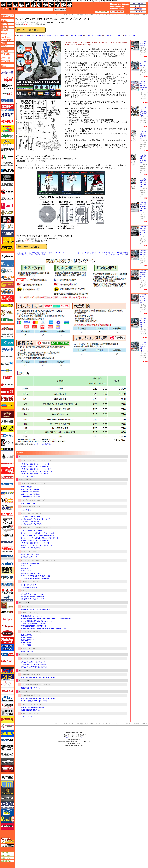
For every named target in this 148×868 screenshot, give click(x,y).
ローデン (7, 826)
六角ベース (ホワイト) (28, 503)
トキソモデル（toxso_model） (7, 456)
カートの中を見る (117, 12)
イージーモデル (7, 143)
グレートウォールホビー (7, 292)
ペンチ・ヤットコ (33, 582)
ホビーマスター (7, 661)
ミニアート (7, 691)
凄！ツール (29, 591)
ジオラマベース (36, 674)
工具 (51, 5)
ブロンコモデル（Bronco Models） (7, 598)
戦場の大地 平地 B (27, 638)
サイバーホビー (7, 329)
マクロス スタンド (27, 717)
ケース (63, 5)
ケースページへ (7, 61)
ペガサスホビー (7, 605)
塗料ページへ (7, 51)
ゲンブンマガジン (7, 306)
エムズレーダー (7, 840)
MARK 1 (24, 606)
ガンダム (39, 5)
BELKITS (7, 612)
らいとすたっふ (7, 798)
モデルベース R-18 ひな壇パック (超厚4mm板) (35, 576)
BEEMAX (7, 535)
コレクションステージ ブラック (31, 517)
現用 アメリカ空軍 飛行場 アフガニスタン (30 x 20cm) (38, 698)
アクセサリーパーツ (42, 704)
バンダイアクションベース (93, 36)
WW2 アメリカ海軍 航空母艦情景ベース (33, 708)
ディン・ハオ (7, 442)
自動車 (21, 5)
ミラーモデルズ (7, 712)
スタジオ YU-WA (26, 507)
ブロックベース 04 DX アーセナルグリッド (34, 667)
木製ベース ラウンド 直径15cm (31, 497)
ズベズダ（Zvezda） (7, 406)
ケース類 (64, 724)
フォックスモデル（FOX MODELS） (7, 570)
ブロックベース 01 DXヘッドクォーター (33, 664)
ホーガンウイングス (7, 626)
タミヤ (7, 435)
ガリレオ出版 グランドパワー (7, 285)
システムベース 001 (27, 652)
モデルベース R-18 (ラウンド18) (31, 573)
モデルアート (7, 740)
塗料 (45, 5)
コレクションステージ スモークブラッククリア (36, 519)
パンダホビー (7, 521)
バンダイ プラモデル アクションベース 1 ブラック (37, 464)
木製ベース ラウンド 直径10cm (31, 494)
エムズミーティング (7, 845)
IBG (7, 87)
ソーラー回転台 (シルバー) (29, 585)
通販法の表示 (7, 861)
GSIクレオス (25, 484)
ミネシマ (24, 582)
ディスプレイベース (131, 36)
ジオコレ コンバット (36, 632)
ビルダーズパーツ (33, 551)
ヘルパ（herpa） (7, 619)
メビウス (7, 719)
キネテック (7, 278)
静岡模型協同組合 (7, 357)
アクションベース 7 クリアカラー (31, 531)
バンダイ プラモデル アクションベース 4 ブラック (37, 543)
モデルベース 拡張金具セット (30, 564)
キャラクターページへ (7, 40)
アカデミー (7, 108)
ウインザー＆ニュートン (7, 164)
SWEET (24, 613)
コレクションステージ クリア (30, 522)
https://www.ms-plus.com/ (74, 738)
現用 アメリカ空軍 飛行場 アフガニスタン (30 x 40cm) (38, 677)
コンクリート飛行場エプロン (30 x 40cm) (34, 701)
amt (7, 206)
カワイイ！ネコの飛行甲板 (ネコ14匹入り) (34, 624)
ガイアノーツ (7, 257)
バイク (27, 5)
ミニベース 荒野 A (27, 645)
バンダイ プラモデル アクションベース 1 (53, 36)
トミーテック (25, 632)
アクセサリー (31, 606)
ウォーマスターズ (7, 178)
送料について (7, 858)
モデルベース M (26, 566)
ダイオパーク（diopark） (7, 414)
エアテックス (7, 185)
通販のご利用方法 (138, 4)
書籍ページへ (7, 66)
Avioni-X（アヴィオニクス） (7, 94)
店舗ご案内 (7, 853)
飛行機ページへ (7, 24)
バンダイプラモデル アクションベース (33, 22)
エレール (7, 241)
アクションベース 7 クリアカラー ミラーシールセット (38, 536)
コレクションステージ (34, 513)
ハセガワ (24, 713)
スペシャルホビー (7, 399)
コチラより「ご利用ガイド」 (43, 444)
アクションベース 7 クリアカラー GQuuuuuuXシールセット (40, 538)
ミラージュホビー (7, 705)
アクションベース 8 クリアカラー (31, 548)
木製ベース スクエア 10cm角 (30, 489)
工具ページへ (7, 54)
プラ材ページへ (7, 57)
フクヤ (7, 577)
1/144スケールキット (33, 613)
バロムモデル (7, 507)
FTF (7, 220)
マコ (7, 670)
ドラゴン (7, 477)
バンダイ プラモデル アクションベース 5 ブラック (37, 545)
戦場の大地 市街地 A (27, 640)
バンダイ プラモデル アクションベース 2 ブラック (37, 471)
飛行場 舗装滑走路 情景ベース (30, 710)
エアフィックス (7, 192)
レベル (7, 819)
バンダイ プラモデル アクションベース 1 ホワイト (37, 469)
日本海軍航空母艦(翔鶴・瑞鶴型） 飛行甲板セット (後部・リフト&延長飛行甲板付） (47, 619)
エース (7, 213)
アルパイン (7, 136)
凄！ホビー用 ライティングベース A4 (33, 594)
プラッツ (7, 591)
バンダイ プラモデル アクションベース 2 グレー (36, 474)
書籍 (69, 5)
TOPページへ (7, 16)
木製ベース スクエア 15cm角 (30, 492)
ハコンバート (36, 507)
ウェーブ (24, 500)
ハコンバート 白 (26, 510)
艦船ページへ (7, 27)
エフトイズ (7, 227)
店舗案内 (138, 12)
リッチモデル (7, 812)
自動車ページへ (7, 30)
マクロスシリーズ (33, 713)
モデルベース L (26, 569)
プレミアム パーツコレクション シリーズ (43, 560)
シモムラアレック (7, 371)
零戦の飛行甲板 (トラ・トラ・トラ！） (33, 616)
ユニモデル (7, 777)
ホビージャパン (7, 640)
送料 (138, 6)
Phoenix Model (26, 674)
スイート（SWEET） (7, 378)
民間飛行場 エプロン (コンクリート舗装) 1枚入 (35, 609)
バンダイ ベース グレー (75, 36)
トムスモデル (7, 470)
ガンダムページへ (7, 37)
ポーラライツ (7, 633)
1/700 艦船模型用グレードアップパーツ (38, 685)
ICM (7, 80)
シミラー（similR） (7, 364)
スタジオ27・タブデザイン (7, 392)
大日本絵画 (7, 421)
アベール (7, 129)
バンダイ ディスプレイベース (113, 36)
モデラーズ (7, 733)
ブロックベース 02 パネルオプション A (33, 662)
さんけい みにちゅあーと (7, 336)
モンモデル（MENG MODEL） (7, 768)
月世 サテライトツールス (7, 299)
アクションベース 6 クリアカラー (31, 476)
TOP (9, 9)
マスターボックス (7, 677)
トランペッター (7, 484)
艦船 (15, 5)
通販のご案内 (7, 855)
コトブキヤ (25, 659)
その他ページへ (7, 46)
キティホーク (7, 271)
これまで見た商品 (102, 12)
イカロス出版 (7, 150)
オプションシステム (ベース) (36, 500)
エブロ (7, 234)
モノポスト (7, 761)
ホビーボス (7, 654)
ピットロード (7, 542)
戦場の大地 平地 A (27, 635)
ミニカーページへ (7, 43)
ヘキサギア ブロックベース (37, 659)
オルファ (7, 248)
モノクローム (7, 754)
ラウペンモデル (7, 805)
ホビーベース (25, 560)
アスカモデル (7, 122)
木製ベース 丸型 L (27, 487)
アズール (7, 115)
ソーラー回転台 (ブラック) (29, 587)
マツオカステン (7, 684)
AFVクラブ (7, 199)
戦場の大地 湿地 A (27, 642)
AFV (7, 21)
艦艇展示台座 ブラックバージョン (32, 688)
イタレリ (7, 157)
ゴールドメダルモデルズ (7, 313)
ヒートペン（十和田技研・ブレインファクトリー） (7, 528)
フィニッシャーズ (7, 563)
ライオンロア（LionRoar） (7, 791)
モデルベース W (26, 571)
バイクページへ (7, 33)
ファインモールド (7, 549)
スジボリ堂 (7, 385)
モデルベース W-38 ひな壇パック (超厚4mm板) (36, 578)
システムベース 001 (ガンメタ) (31, 554)
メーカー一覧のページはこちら (7, 73)
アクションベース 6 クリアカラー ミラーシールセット (38, 533)
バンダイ (19, 239)
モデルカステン (7, 747)
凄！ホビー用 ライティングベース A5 (33, 597)
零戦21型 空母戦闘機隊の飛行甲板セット (34, 626)
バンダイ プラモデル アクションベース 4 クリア (36, 540)
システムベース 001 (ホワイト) (31, 557)
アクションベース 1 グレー (29, 36)
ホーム (57, 724)
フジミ (23, 685)
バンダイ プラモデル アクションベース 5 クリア (36, 467)
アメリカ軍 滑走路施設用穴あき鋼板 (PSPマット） (37, 621)
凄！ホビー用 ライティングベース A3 (33, 599)
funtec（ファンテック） (7, 556)
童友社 (23, 591)
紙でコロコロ (7, 264)
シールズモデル (7, 350)
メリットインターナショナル (7, 726)
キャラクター (33, 5)
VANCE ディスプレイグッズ (38, 484)
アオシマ (7, 101)
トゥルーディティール (28, 704)
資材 (57, 5)
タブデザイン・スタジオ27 (7, 428)
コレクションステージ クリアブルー (32, 524)
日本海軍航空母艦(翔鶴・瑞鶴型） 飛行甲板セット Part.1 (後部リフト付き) (44, 628)
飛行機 (9, 5)
